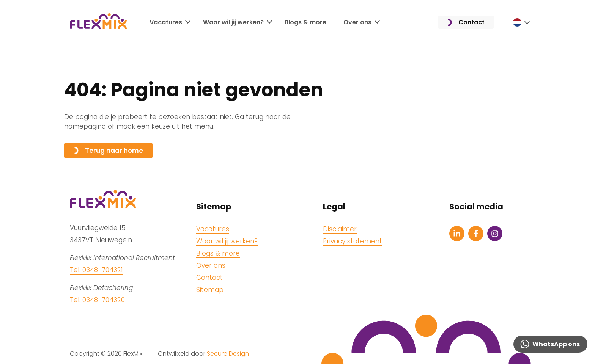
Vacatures (166, 23)
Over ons (357, 23)
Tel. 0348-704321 (96, 270)
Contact (466, 23)
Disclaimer (340, 229)
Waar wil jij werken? (233, 23)
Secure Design (228, 354)
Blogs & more (305, 23)
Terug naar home (108, 151)
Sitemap (210, 290)
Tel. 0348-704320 (97, 300)
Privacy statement (353, 241)
